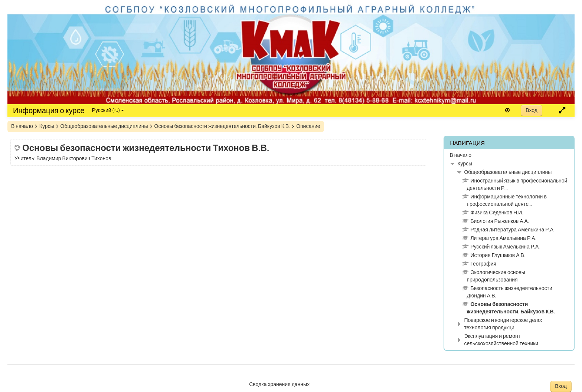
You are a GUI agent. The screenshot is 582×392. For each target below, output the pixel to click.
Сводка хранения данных (279, 385)
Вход (532, 111)
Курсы (465, 164)
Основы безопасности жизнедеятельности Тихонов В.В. (146, 148)
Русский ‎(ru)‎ (108, 111)
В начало (460, 155)
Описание (308, 126)
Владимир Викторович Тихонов (74, 159)
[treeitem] (509, 155)
